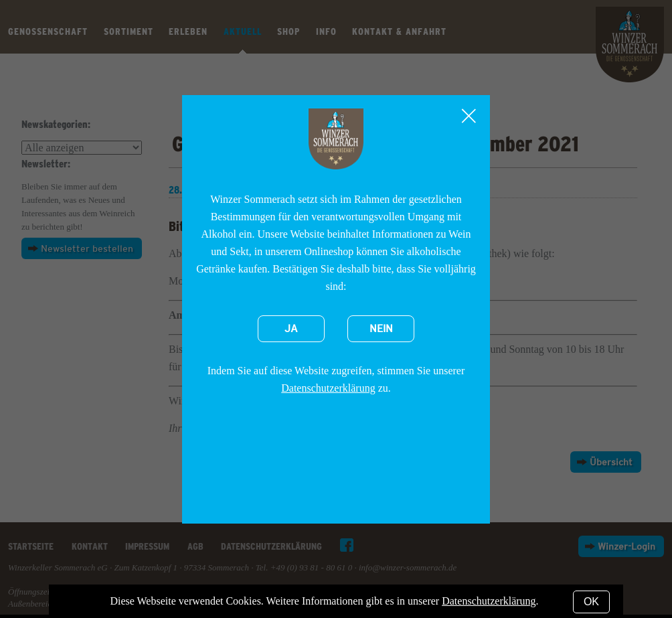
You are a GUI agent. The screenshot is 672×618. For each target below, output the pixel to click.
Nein (381, 329)
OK (591, 602)
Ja (291, 329)
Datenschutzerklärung (328, 388)
